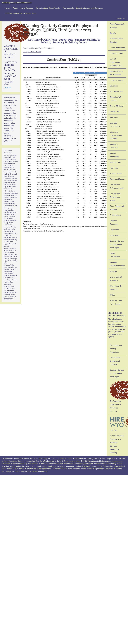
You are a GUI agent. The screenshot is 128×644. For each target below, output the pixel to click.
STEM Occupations (115, 255)
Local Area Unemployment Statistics (116, 135)
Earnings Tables (116, 80)
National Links (115, 162)
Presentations (115, 215)
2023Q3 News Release (32, 52)
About (15, 8)
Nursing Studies (116, 174)
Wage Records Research (116, 288)
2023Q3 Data (66, 40)
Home (7, 8)
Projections (114, 230)
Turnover (113, 271)
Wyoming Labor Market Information (17, 3)
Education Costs (116, 92)
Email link (8, 88)
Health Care (115, 112)
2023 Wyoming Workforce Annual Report (21, 13)
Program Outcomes (114, 222)
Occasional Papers (117, 179)
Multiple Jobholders (114, 155)
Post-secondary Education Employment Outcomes (83, 8)
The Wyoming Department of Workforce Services (118, 397)
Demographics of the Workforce (117, 73)
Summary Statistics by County (70, 42)
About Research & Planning (117, 26)
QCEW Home (50, 40)
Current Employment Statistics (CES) (116, 62)
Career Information (117, 48)
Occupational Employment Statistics (115, 361)
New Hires (114, 168)
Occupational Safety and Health (117, 186)
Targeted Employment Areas (117, 264)
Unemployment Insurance (116, 279)
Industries (114, 117)
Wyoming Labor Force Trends (48, 8)
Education (114, 86)
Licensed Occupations (115, 125)
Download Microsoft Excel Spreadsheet (38, 48)
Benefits (113, 33)
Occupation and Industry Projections (116, 349)
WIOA (112, 295)
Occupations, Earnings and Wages (115, 197)
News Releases (27, 8)
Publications (115, 235)
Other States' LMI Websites (117, 208)
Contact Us (120, 19)
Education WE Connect (115, 99)
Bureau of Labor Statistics (116, 40)
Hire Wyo (118, 423)
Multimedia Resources (114, 146)
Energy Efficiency (117, 106)
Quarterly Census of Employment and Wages (117, 244)
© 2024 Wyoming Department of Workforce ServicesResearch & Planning (117, 444)
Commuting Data (117, 53)
